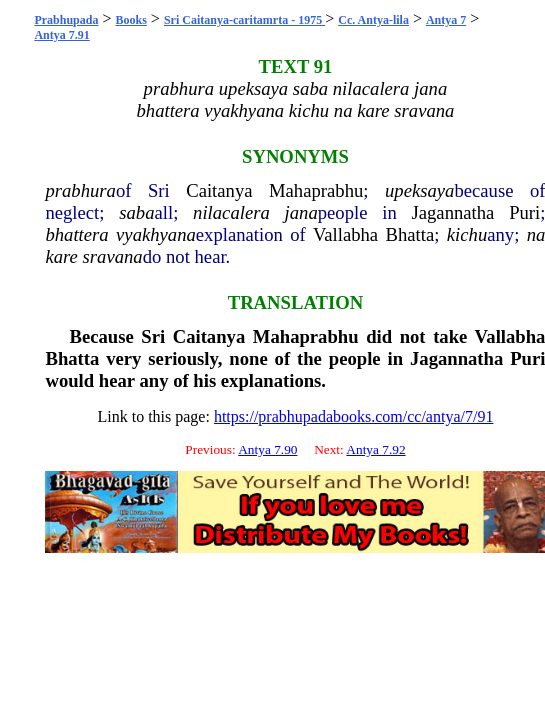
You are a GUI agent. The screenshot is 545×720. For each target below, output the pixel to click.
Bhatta (410, 234)
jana (301, 212)
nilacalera (231, 212)
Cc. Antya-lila (373, 20)
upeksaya (419, 190)
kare (61, 256)
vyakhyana (156, 234)
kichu (467, 234)
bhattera (76, 234)
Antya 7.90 (267, 449)
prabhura (80, 190)
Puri (524, 212)
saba (136, 212)
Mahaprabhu (316, 190)
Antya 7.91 (61, 35)
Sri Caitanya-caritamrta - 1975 (244, 20)
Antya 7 (446, 20)
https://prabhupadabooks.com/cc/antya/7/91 (354, 416)
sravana (113, 256)
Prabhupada (66, 20)
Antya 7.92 (375, 449)
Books (131, 20)
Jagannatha (452, 212)
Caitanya (219, 190)
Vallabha (345, 234)
